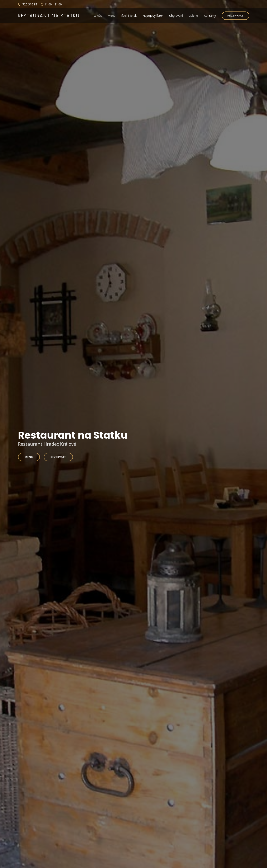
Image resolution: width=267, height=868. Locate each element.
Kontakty (210, 16)
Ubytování (176, 16)
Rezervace (60, 457)
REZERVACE (236, 15)
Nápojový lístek (153, 16)
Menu (111, 16)
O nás (98, 16)
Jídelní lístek (129, 16)
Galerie (193, 16)
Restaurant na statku (49, 16)
